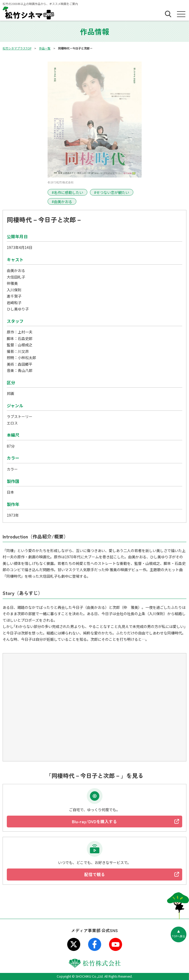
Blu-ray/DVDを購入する (94, 822)
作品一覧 (45, 48)
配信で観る (95, 874)
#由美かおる (62, 202)
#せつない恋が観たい (112, 192)
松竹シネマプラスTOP (17, 48)
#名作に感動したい (67, 192)
